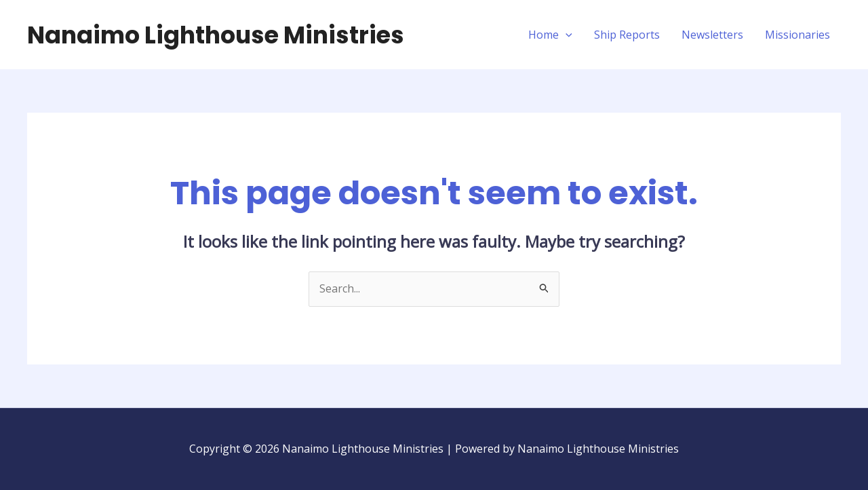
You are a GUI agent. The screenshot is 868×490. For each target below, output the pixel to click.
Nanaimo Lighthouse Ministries (216, 35)
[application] (566, 35)
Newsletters (712, 35)
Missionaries (797, 35)
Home (550, 35)
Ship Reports (627, 35)
